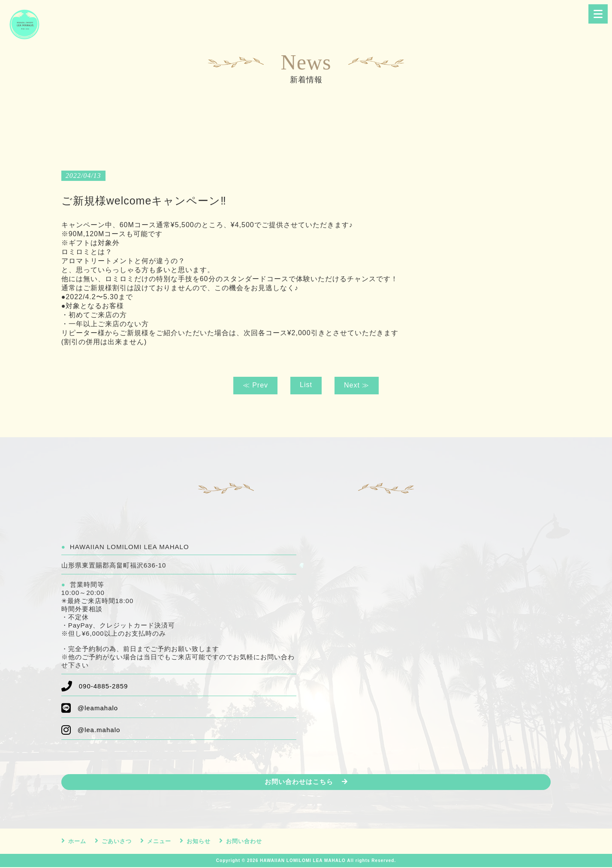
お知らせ (199, 842)
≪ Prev (255, 385)
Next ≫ (357, 385)
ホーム (77, 842)
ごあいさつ (117, 842)
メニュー (159, 842)
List (306, 385)
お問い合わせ (244, 842)
